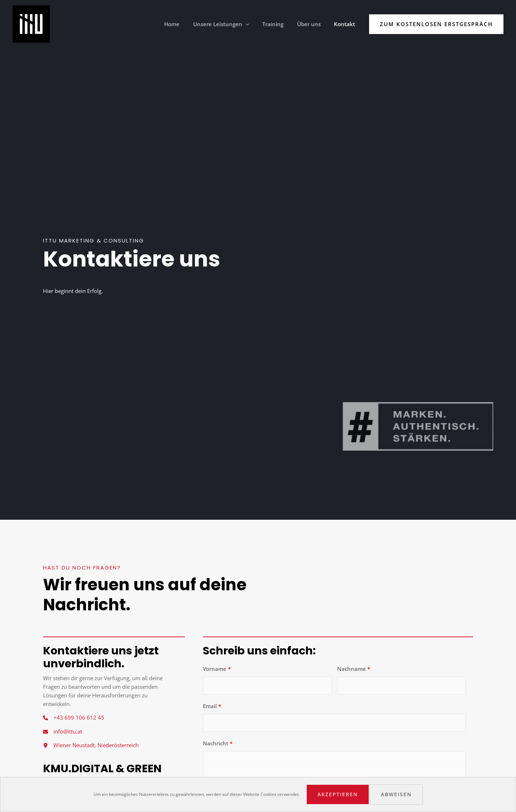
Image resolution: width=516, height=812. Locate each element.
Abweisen (396, 794)
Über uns (313, 24)
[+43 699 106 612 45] (74, 718)
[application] (255, 24)
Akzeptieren (338, 794)
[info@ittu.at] (63, 732)
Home (184, 24)
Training (280, 24)
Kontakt (346, 24)
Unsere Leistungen (230, 24)
